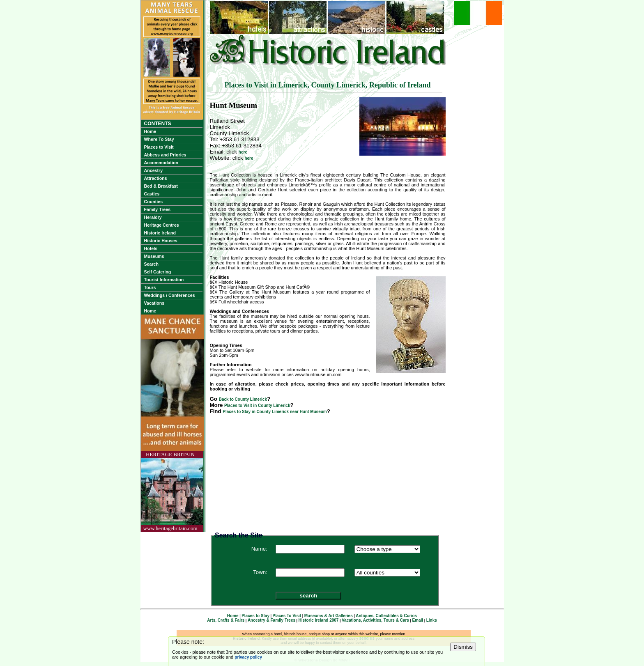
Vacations (154, 303)
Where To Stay (159, 139)
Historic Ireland (160, 233)
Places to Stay (255, 616)
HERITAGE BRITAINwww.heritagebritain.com (170, 491)
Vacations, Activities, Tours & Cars (375, 620)
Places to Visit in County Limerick (257, 405)
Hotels (151, 248)
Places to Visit (159, 147)
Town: (260, 572)
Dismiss (463, 647)
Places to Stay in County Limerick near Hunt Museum (275, 412)
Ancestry (154, 170)
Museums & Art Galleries (329, 616)
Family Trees (158, 209)
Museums (154, 256)
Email (417, 620)
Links (432, 620)
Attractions (156, 178)
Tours (150, 287)
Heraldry (153, 217)
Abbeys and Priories (165, 155)
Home (150, 131)
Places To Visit (287, 616)
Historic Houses (161, 241)
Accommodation (161, 163)
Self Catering (158, 272)
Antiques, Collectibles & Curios (386, 616)
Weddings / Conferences (170, 295)
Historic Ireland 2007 (319, 620)
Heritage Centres (162, 225)
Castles (152, 194)
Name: (259, 549)
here (243, 152)
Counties (154, 202)
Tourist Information (164, 280)
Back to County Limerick (243, 399)
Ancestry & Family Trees (271, 620)
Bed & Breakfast (161, 186)
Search (152, 264)
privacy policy (248, 657)
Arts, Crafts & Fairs (226, 620)
